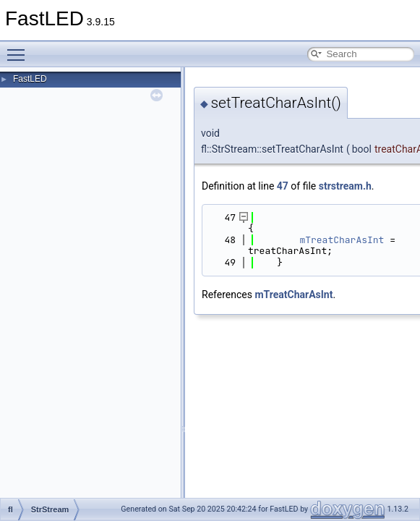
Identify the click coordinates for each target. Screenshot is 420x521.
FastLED (30, 79)
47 (283, 186)
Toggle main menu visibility (20, 48)
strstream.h (345, 186)
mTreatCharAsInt (342, 240)
